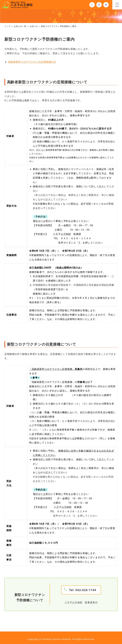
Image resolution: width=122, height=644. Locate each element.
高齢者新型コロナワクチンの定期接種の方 (32, 62)
